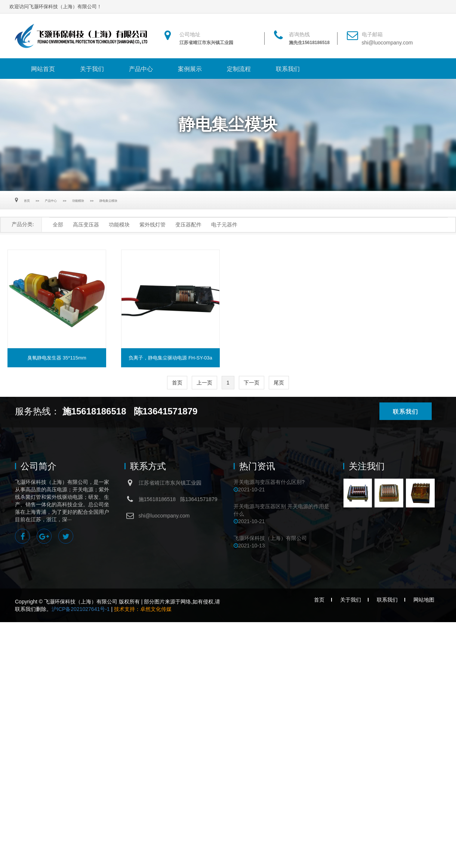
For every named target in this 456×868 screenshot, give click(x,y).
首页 (27, 201)
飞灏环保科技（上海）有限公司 (270, 538)
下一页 (252, 383)
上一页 (204, 383)
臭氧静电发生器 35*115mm (57, 358)
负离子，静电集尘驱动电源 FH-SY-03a (170, 358)
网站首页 (43, 69)
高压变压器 (86, 225)
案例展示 (190, 69)
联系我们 (288, 69)
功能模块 (78, 201)
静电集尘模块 (108, 201)
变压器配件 (188, 225)
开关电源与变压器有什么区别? (269, 482)
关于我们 (92, 69)
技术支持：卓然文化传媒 (143, 609)
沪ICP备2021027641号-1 (81, 609)
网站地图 (424, 600)
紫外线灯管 (152, 225)
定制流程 (239, 69)
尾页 (279, 383)
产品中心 (141, 69)
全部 (58, 225)
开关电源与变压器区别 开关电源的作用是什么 (281, 510)
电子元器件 (224, 225)
